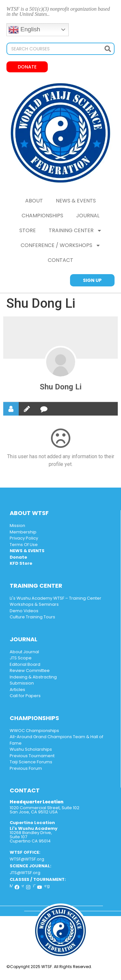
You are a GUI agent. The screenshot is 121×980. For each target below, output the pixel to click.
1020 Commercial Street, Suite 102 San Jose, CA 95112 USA (45, 810)
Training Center (75, 231)
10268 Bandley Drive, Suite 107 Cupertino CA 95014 (34, 835)
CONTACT (60, 260)
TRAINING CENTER (36, 586)
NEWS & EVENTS (76, 201)
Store (28, 230)
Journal (88, 216)
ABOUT (34, 201)
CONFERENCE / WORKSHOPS (61, 245)
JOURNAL (24, 639)
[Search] (108, 49)
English (24, 30)
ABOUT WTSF (29, 513)
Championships (42, 216)
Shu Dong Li (61, 387)
